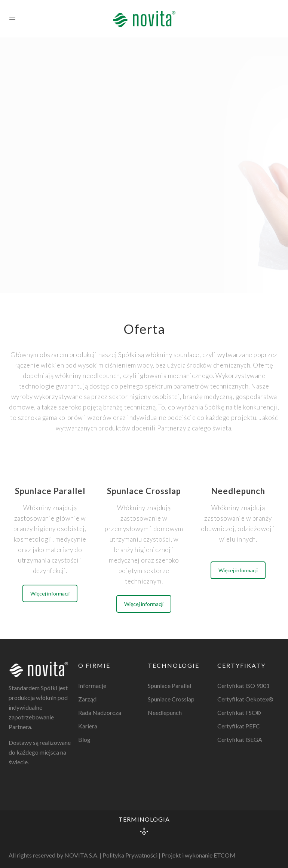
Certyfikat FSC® (239, 712)
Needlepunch (165, 712)
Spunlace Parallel (169, 686)
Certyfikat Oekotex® (245, 699)
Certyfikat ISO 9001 (243, 686)
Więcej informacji (50, 593)
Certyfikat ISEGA (240, 739)
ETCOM (225, 855)
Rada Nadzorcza (100, 712)
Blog (84, 739)
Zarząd (87, 699)
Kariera (88, 726)
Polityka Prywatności (130, 855)
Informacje (92, 686)
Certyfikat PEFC (239, 726)
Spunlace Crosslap (171, 699)
